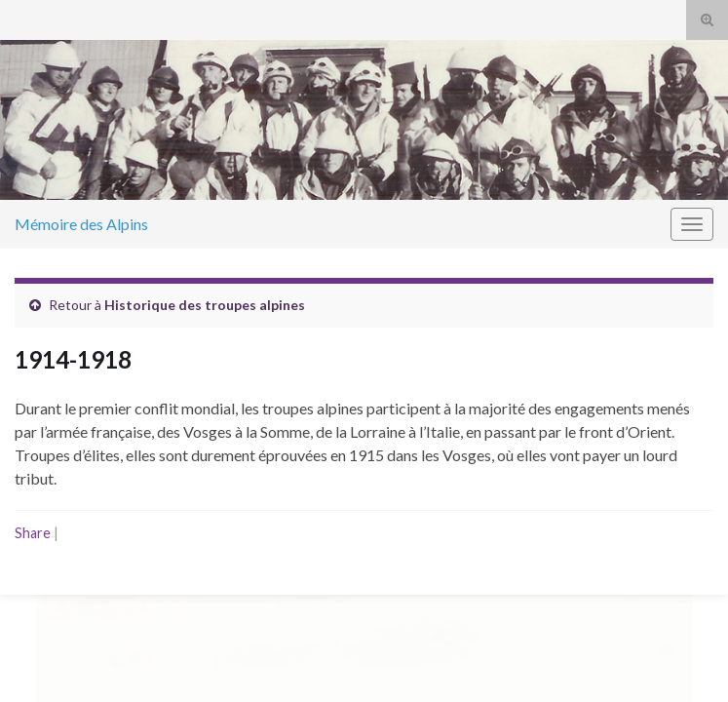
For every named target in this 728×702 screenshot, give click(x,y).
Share (33, 533)
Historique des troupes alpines (205, 305)
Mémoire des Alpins (81, 224)
